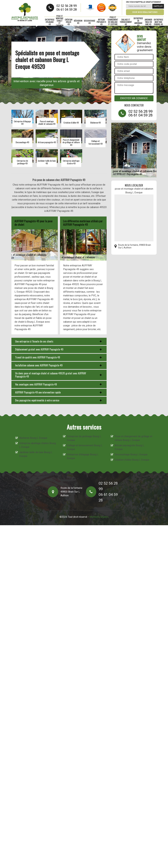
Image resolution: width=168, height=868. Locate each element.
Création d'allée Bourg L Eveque (132, 460)
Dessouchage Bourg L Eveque (131, 454)
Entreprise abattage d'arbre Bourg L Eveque (38, 445)
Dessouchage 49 (90, 22)
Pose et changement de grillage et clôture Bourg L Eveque (133, 438)
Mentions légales (99, 517)
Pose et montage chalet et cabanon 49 (60, 22)
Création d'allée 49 (69, 22)
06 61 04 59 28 (67, 10)
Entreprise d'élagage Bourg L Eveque (83, 456)
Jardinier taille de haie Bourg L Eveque (36, 454)
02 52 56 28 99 (67, 6)
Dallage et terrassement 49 (126, 22)
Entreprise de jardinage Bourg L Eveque (84, 438)
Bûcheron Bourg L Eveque (33, 438)
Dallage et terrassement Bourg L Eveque (85, 447)
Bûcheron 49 (78, 22)
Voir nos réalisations (145, 12)
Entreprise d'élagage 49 (50, 22)
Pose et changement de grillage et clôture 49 (113, 22)
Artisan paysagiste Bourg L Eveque (129, 447)
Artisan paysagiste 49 (101, 22)
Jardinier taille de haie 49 (148, 22)
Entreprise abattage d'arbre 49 (158, 22)
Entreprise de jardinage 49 (138, 22)
